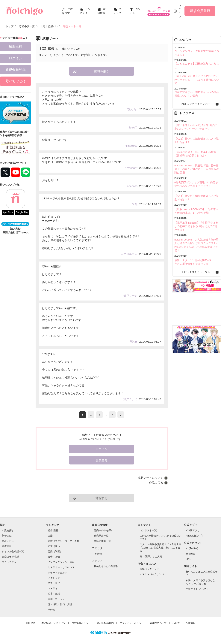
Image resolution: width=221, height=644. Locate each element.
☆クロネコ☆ (129, 254)
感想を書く (102, 71)
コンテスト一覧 (148, 530)
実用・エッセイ (56, 599)
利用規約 (31, 623)
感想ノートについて (150, 478)
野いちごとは (16, 81)
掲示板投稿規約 (105, 623)
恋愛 (50, 536)
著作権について (158, 623)
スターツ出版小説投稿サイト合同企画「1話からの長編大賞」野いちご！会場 (160, 548)
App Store (8, 212)
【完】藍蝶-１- (49, 49)
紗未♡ (133, 127)
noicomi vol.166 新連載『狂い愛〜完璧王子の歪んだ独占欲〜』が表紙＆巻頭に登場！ (196, 159)
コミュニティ (9, 562)
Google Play (22, 212)
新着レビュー (9, 541)
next (121, 415)
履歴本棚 (16, 47)
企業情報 (190, 623)
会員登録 (102, 460)
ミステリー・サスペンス (61, 567)
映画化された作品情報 (106, 566)
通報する (102, 498)
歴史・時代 (54, 583)
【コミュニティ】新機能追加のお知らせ (196, 63)
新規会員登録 (200, 11)
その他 (51, 610)
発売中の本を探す (104, 530)
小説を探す (8, 530)
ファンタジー (55, 578)
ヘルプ (176, 623)
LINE (189, 559)
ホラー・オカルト (57, 573)
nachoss (132, 186)
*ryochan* (131, 168)
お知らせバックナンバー (197, 95)
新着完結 (7, 536)
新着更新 (7, 546)
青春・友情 (54, 557)
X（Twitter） (193, 548)
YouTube (191, 554)
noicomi (98, 554)
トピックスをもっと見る (197, 255)
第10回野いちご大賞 (151, 556)
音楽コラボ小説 (10, 557)
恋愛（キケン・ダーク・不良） (65, 541)
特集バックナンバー (151, 569)
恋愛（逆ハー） (56, 546)
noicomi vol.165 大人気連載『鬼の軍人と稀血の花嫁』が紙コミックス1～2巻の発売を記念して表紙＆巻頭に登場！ (196, 231)
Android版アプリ (195, 536)
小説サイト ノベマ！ (197, 589)
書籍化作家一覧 (102, 541)
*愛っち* (132, 109)
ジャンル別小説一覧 (13, 551)
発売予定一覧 (101, 536)
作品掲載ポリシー (81, 623)
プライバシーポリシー (132, 623)
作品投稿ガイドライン (53, 623)
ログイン (180, 11)
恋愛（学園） (55, 551)
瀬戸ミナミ (69, 49)
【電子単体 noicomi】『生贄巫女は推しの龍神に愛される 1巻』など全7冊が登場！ (196, 214)
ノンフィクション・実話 (61, 562)
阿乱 (135, 204)
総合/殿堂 (53, 530)
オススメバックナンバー (153, 574)
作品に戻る (156, 483)
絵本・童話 (54, 594)
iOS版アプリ (193, 530)
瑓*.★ (134, 342)
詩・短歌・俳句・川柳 (60, 604)
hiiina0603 (131, 146)
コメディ (53, 588)
